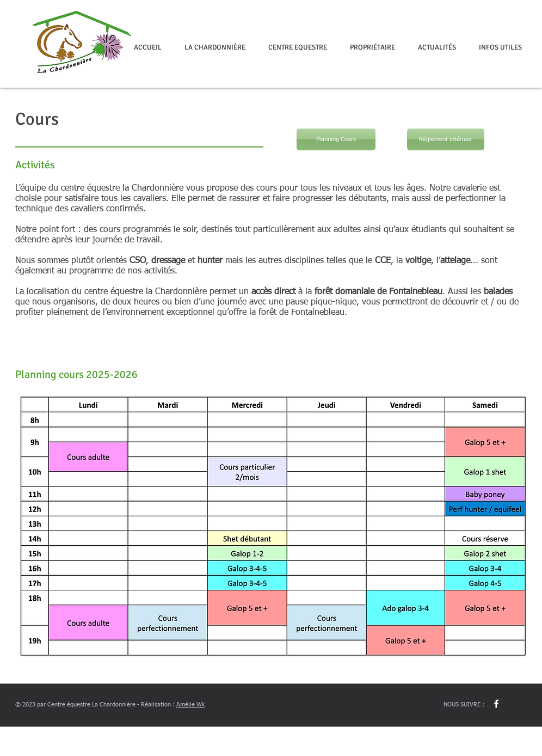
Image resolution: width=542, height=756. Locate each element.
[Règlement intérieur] (446, 139)
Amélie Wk (190, 705)
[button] (215, 48)
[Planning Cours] (336, 139)
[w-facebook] (496, 704)
